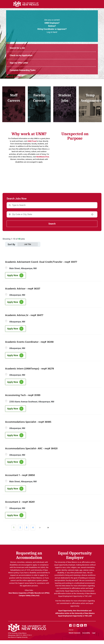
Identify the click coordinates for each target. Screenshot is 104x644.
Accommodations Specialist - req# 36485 (28, 422)
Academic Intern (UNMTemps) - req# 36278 (30, 369)
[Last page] (48, 528)
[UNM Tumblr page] (82, 626)
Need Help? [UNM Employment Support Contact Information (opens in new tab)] (14, 77)
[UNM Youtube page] (85, 626)
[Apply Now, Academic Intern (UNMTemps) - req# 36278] (15, 382)
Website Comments (74, 633)
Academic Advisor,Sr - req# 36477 (24, 315)
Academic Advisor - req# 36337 (23, 289)
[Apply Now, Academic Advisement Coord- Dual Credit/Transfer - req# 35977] (15, 275)
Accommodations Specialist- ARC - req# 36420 (31, 449)
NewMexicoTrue (43, 157)
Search (52, 224)
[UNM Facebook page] (71, 626)
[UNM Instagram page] (74, 626)
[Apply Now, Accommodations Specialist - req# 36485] (15, 435)
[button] (92, 214)
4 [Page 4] (33, 528)
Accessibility (86, 633)
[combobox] (50, 214)
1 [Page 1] (14, 528)
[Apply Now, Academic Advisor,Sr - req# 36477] (15, 329)
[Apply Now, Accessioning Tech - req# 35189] (15, 409)
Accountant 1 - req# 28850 (20, 475)
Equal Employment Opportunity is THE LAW (75, 616)
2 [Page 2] (20, 528)
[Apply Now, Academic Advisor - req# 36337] (15, 302)
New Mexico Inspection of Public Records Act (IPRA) (29, 593)
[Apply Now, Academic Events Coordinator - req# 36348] (15, 355)
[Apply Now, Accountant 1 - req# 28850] (15, 489)
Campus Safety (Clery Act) (29, 595)
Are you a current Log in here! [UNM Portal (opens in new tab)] (52, 26)
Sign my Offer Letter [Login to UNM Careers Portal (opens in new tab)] (19, 63)
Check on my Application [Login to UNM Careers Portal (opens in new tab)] (21, 55)
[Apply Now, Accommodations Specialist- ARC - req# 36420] (15, 462)
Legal (94, 633)
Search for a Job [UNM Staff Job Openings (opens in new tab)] (17, 48)
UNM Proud (32, 141)
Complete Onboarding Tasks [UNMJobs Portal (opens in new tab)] (23, 70)
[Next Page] (40, 528)
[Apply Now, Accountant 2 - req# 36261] (15, 515)
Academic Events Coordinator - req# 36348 (29, 342)
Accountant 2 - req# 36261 (20, 502)
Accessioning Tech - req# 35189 (23, 395)
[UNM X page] (78, 626)
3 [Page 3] (27, 528)
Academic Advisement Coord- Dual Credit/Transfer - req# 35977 (41, 262)
